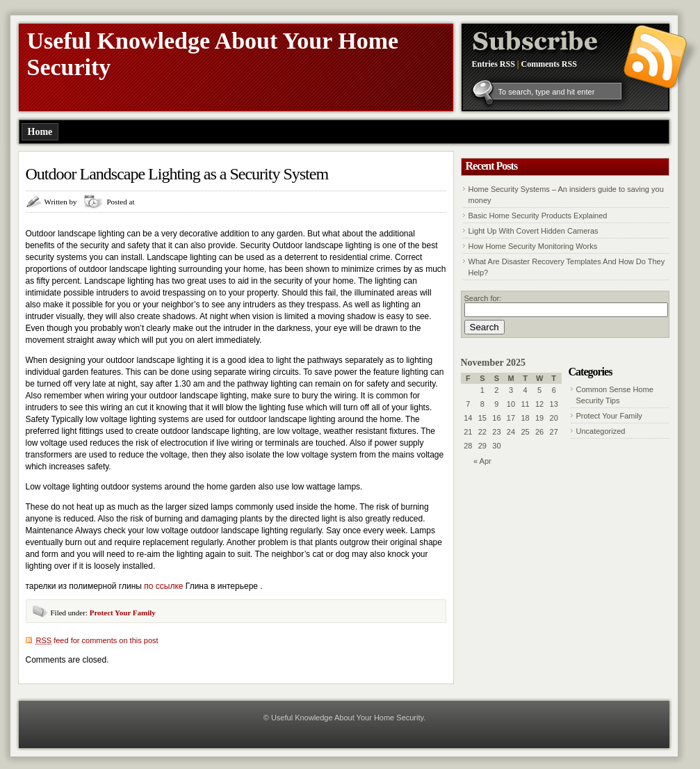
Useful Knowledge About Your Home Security (347, 718)
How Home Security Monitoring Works (533, 246)
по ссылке (163, 586)
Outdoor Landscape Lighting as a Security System (177, 174)
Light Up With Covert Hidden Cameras (534, 231)
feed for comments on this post (97, 640)
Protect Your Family (123, 613)
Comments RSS (549, 64)
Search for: (483, 298)
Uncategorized (601, 431)
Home (40, 132)
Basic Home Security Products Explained (538, 216)
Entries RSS (494, 64)
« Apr (482, 461)
